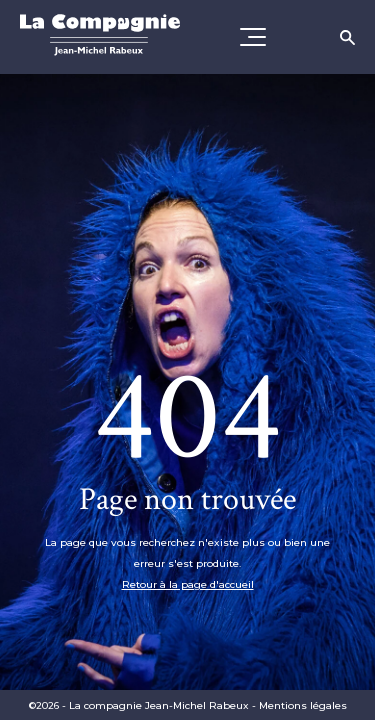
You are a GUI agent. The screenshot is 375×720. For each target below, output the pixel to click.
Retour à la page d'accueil (188, 584)
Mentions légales (303, 705)
